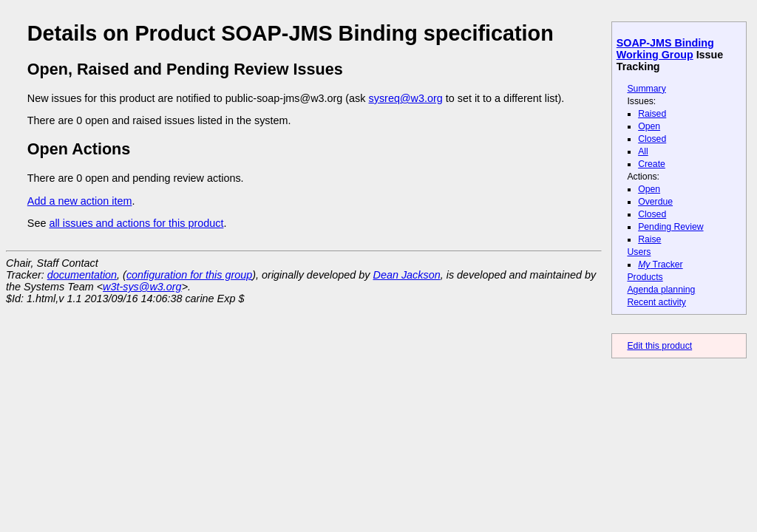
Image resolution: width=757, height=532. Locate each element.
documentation (82, 275)
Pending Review (671, 227)
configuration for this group (189, 275)
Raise (649, 239)
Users (639, 252)
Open (649, 126)
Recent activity (656, 302)
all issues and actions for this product (136, 223)
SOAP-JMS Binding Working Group (665, 49)
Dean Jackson (407, 275)
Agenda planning (661, 290)
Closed (652, 139)
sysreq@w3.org (406, 98)
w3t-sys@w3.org (142, 287)
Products (645, 277)
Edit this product (659, 346)
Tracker (661, 265)
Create (652, 164)
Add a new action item (80, 201)
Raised (652, 114)
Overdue (655, 202)
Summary (646, 89)
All (643, 151)
